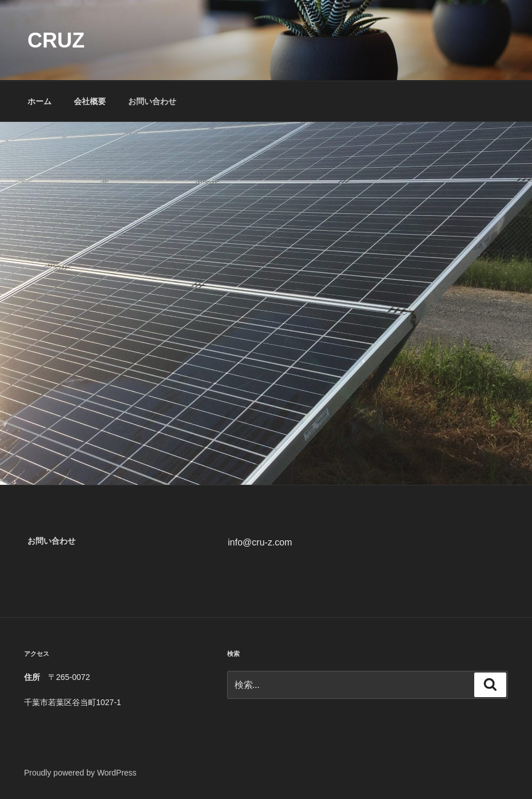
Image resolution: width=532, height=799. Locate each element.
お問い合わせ (152, 101)
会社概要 (90, 101)
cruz (56, 40)
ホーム (39, 101)
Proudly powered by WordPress (80, 773)
